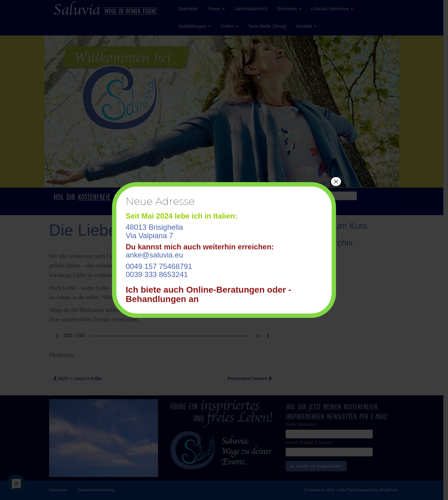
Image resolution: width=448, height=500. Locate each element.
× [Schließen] (336, 182)
